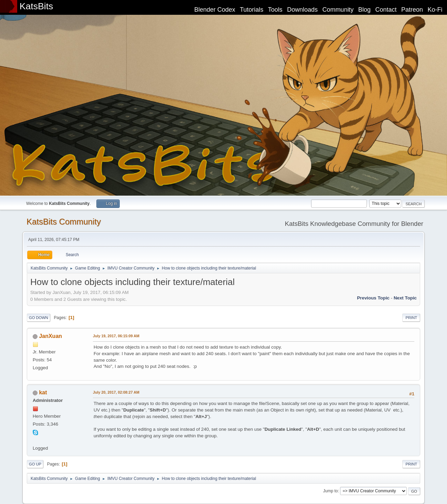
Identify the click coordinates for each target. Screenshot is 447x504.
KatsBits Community (64, 222)
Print (411, 318)
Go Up (35, 464)
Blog (364, 10)
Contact (386, 10)
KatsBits (36, 6)
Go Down (39, 318)
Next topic (405, 298)
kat (43, 392)
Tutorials (252, 10)
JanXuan (50, 336)
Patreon (412, 10)
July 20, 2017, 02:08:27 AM (116, 392)
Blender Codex (215, 10)
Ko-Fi (435, 10)
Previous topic (373, 298)
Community (338, 10)
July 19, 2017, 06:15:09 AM (116, 336)
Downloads (302, 10)
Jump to (331, 491)
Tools (275, 10)
